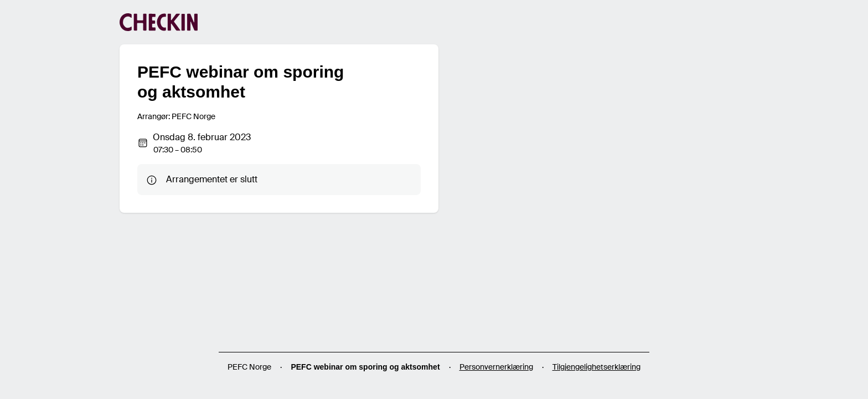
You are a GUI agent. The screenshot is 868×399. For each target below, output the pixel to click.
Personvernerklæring (496, 367)
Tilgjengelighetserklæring (596, 367)
